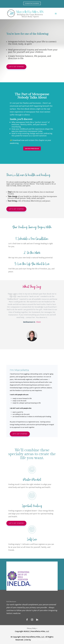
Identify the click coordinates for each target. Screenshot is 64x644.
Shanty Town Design (40, 640)
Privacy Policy (32, 628)
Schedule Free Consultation (32, 3)
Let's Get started (20, 434)
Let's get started (16, 67)
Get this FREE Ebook (32, 149)
